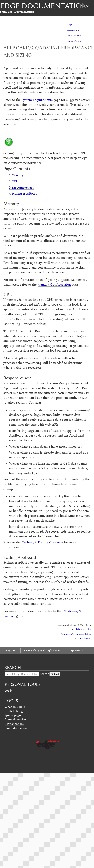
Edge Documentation (44, 6)
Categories (10, 651)
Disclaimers (85, 639)
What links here (15, 707)
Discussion (73, 30)
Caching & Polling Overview (42, 543)
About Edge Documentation (76, 634)
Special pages (13, 715)
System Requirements (37, 100)
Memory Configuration (54, 285)
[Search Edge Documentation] (22, 674)
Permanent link (14, 724)
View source (74, 36)
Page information (16, 728)
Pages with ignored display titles (42, 651)
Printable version (15, 720)
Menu (86, 6)
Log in (9, 691)
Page (70, 24)
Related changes (15, 711)
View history (74, 41)
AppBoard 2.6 (78, 651)
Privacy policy (84, 630)
